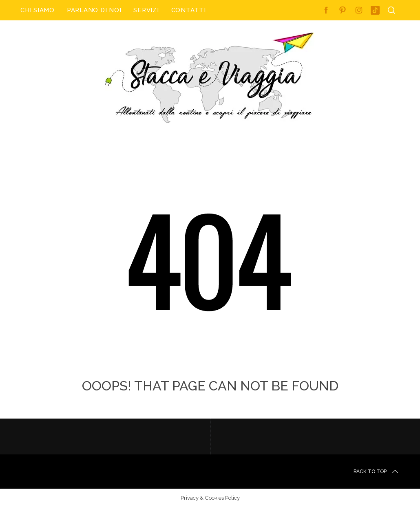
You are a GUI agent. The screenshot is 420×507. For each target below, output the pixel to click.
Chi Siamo (38, 10)
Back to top (377, 472)
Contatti (189, 10)
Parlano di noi (94, 10)
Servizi (146, 10)
